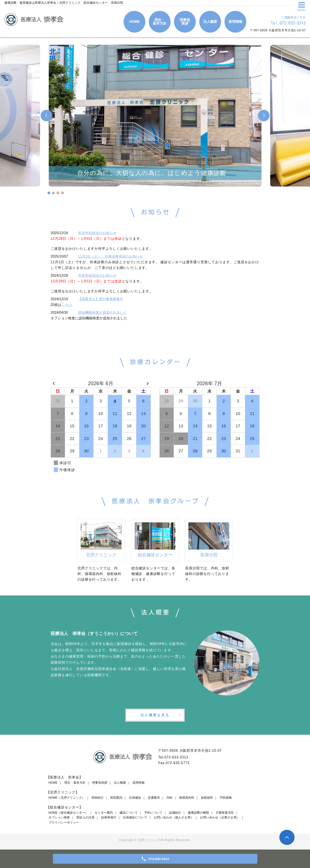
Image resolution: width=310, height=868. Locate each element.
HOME (53, 783)
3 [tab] (58, 193)
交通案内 (154, 798)
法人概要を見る (155, 715)
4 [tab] (63, 193)
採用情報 (139, 783)
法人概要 (120, 783)
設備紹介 (175, 813)
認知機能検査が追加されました (102, 312)
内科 (169, 798)
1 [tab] (49, 193)
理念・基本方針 (75, 783)
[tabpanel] (155, 116)
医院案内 (116, 798)
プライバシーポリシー (64, 822)
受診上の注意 (85, 817)
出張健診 (135, 798)
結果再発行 (109, 817)
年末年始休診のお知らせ (97, 233)
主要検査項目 (225, 813)
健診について (129, 813)
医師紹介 (98, 798)
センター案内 (104, 813)
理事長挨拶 (100, 783)
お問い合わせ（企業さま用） (220, 817)
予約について (153, 813)
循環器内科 (187, 798)
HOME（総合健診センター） (68, 813)
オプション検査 (59, 817)
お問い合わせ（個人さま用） (174, 817)
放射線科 (207, 798)
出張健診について (135, 817)
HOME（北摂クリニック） (67, 798)
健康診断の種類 (198, 813)
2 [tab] (53, 193)
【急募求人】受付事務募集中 (101, 299)
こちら (67, 305)
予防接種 (226, 798)
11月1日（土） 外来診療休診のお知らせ (111, 256)
